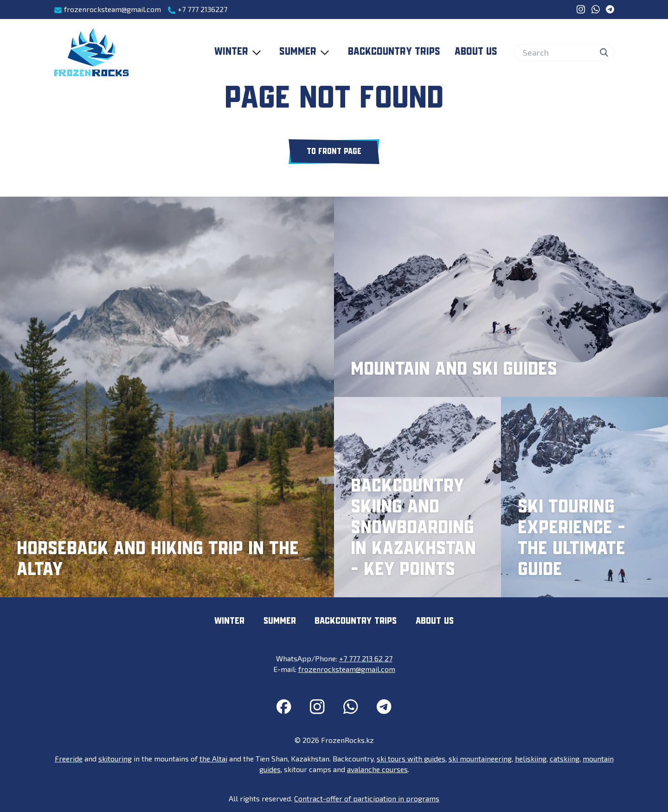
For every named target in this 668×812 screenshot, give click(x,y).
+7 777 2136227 (197, 10)
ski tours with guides (411, 758)
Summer (306, 52)
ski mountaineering (480, 758)
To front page (334, 152)
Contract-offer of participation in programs (367, 798)
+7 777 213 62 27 (366, 658)
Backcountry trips (394, 52)
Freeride (69, 758)
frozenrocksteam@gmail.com (107, 10)
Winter (240, 52)
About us (476, 52)
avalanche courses (377, 769)
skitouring (115, 758)
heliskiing (531, 758)
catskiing (565, 758)
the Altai (213, 758)
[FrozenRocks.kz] (91, 52)
